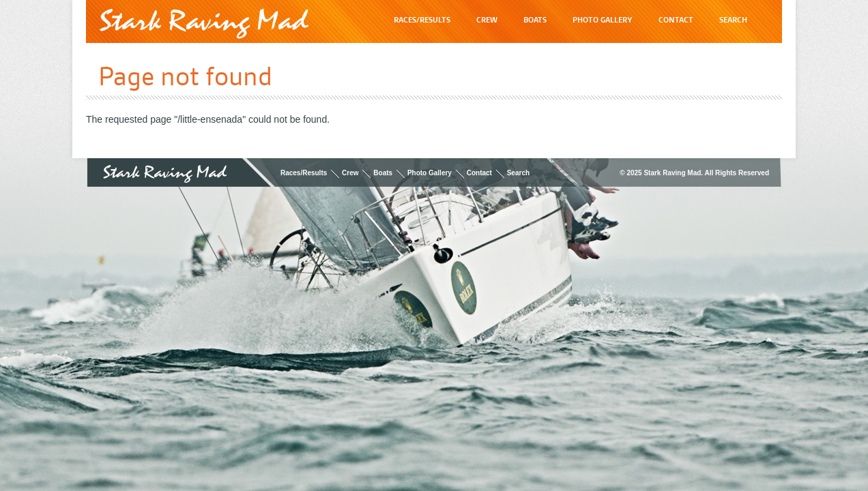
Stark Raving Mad (204, 24)
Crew (350, 173)
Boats (383, 173)
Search (518, 173)
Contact (479, 173)
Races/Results (304, 173)
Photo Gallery (430, 173)
